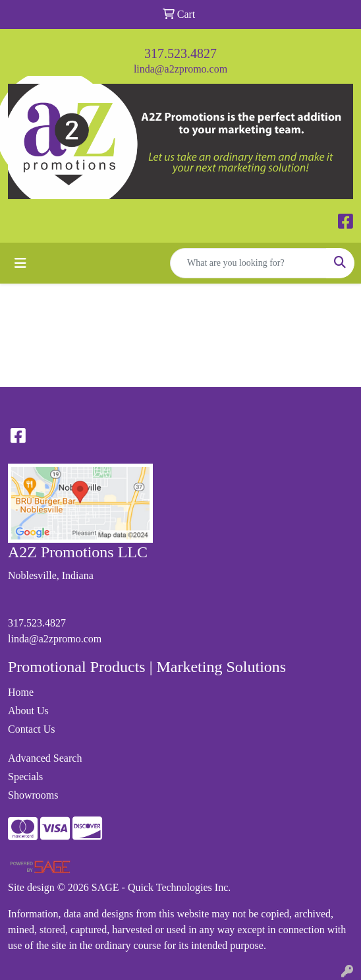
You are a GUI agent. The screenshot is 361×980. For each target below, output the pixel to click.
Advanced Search (45, 758)
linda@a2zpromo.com (180, 69)
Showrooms (33, 795)
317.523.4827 (180, 53)
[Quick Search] (248, 263)
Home (21, 692)
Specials (25, 777)
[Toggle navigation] (20, 263)
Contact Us (32, 729)
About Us (28, 711)
